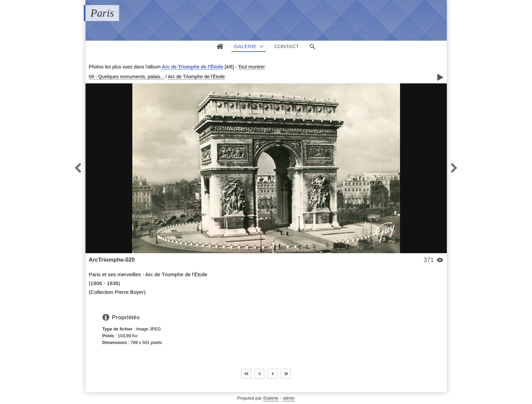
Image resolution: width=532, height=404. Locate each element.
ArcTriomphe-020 (112, 260)
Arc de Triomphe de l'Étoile (193, 67)
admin (289, 398)
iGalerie (271, 398)
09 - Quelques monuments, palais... (127, 77)
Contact (287, 46)
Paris (102, 13)
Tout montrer (252, 67)
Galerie (245, 46)
